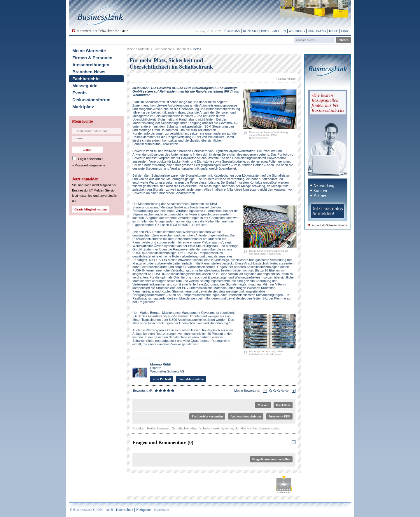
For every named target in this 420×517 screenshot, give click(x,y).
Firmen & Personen (92, 58)
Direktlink (283, 405)
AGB (109, 510)
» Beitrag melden (286, 79)
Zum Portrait (162, 379)
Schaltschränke (246, 428)
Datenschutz (124, 510)
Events (79, 93)
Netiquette (143, 510)
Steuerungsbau (269, 428)
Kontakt (251, 31)
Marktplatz (83, 107)
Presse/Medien (273, 31)
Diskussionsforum (91, 100)
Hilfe (334, 31)
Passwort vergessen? (90, 165)
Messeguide (85, 86)
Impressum (161, 510)
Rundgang (317, 31)
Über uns (232, 31)
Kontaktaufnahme (191, 379)
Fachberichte (86, 79)
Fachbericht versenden (207, 416)
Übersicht (182, 49)
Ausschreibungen (91, 65)
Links (346, 31)
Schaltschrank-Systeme (216, 428)
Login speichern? (90, 159)
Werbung (297, 31)
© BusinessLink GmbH (86, 510)
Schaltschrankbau (185, 428)
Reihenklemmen (159, 428)
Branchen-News (89, 72)
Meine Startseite (89, 51)
